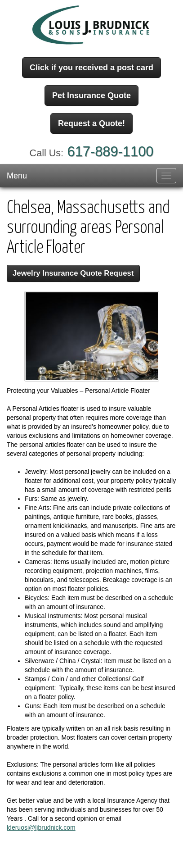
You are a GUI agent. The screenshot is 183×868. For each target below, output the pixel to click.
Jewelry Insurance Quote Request (73, 273)
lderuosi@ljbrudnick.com (41, 827)
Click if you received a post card (91, 68)
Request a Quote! (91, 123)
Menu (17, 176)
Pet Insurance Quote (91, 95)
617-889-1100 (111, 152)
